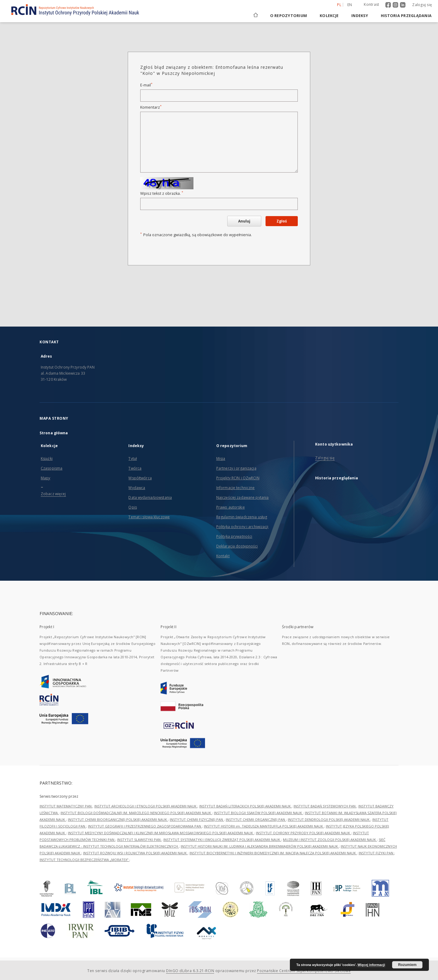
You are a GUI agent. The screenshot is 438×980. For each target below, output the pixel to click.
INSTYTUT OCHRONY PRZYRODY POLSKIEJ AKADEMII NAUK (303, 833)
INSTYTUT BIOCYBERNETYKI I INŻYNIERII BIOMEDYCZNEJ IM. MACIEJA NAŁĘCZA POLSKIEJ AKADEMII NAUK (273, 853)
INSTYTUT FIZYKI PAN (376, 853)
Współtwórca (140, 478)
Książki (47, 459)
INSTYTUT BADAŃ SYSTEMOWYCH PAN (325, 806)
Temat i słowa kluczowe (149, 517)
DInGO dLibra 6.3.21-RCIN (190, 971)
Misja (221, 459)
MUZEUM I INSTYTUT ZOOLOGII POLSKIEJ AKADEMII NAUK (330, 840)
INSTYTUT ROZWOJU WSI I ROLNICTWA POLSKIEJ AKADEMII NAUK (135, 853)
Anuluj (244, 221)
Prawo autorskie (231, 507)
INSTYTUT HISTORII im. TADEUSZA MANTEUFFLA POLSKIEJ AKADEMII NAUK (264, 826)
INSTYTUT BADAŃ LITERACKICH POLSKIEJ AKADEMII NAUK (245, 806)
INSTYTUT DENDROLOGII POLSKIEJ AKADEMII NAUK (329, 819)
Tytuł (133, 459)
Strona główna (54, 433)
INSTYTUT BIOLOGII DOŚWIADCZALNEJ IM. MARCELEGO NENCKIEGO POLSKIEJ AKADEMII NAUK (136, 813)
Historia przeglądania (406, 16)
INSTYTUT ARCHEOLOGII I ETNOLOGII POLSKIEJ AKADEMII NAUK (146, 806)
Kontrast (371, 4)
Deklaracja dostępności (237, 546)
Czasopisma (52, 468)
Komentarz (151, 107)
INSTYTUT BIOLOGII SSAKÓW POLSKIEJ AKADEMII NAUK (258, 813)
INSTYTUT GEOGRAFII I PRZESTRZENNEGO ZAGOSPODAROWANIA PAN (145, 826)
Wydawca (137, 488)
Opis (132, 507)
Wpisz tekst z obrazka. (162, 193)
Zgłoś (282, 221)
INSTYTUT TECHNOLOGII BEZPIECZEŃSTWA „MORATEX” (84, 860)
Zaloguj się (422, 5)
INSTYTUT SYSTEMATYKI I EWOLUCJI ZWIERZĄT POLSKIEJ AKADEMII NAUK (222, 840)
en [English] (350, 5)
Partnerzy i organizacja (236, 468)
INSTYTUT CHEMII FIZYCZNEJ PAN (197, 819)
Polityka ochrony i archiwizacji (242, 527)
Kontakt (223, 556)
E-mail (146, 85)
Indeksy (360, 16)
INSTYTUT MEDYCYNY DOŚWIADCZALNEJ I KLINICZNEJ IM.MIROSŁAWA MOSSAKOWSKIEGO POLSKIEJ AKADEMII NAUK (161, 833)
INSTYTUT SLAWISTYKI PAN (139, 840)
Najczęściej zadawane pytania (242, 497)
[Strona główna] (255, 16)
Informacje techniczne (236, 488)
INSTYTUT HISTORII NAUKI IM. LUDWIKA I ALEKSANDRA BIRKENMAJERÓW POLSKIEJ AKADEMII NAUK (260, 846)
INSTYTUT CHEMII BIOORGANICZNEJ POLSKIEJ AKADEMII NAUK (118, 819)
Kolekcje (329, 16)
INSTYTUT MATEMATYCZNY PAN (66, 806)
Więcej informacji (371, 965)
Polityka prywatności (234, 536)
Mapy (45, 478)
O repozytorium (289, 16)
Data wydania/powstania (150, 497)
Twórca (135, 468)
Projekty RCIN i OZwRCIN (238, 478)
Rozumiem (407, 965)
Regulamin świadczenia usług (242, 517)
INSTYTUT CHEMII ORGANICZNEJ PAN (256, 819)
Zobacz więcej (53, 494)
